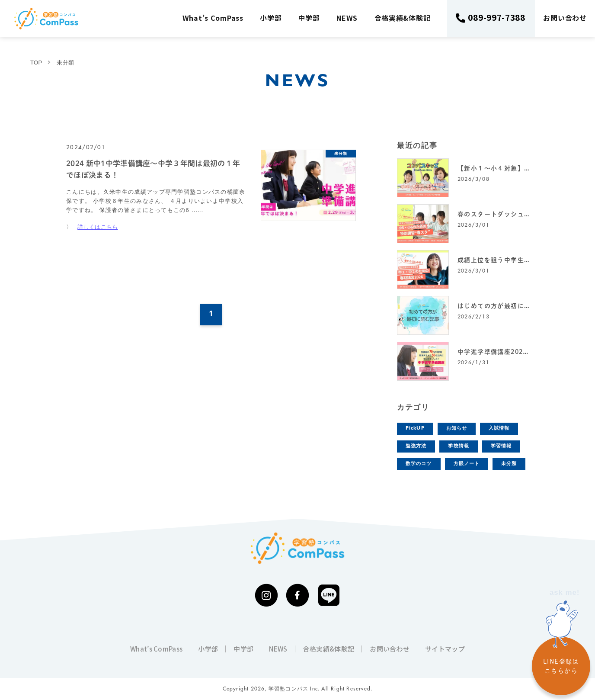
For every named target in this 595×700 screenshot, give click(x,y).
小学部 (271, 18)
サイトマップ (445, 649)
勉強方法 (416, 446)
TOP (36, 63)
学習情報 (501, 446)
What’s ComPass (213, 18)
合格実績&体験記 (403, 18)
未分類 (509, 464)
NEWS (347, 18)
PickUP (415, 429)
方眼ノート (467, 464)
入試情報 (499, 429)
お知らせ (457, 429)
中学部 (309, 18)
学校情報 (458, 446)
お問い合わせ (565, 18)
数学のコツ (419, 464)
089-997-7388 (497, 17)
